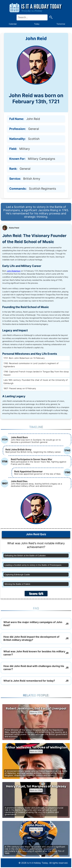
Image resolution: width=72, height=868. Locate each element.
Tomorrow (61, 24)
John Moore (36, 825)
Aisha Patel (14, 228)
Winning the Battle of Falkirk (17, 584)
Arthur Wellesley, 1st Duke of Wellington (36, 747)
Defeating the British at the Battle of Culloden (25, 556)
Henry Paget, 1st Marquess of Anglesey (36, 786)
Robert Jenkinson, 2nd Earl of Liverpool (36, 709)
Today (37, 24)
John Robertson (14, 271)
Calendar (13, 24)
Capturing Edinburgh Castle (17, 575)
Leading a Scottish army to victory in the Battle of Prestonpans (33, 565)
